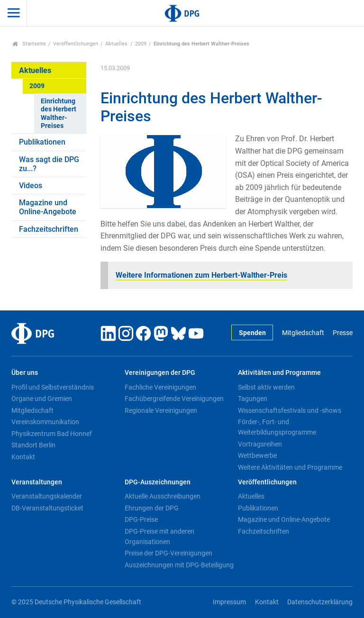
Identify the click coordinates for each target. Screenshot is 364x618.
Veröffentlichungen (76, 44)
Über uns (25, 373)
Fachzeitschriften (49, 229)
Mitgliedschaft (303, 333)
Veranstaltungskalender (47, 496)
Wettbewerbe (257, 455)
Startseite (29, 44)
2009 (141, 44)
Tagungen (253, 399)
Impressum (229, 602)
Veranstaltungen (37, 482)
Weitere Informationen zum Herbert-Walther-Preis (201, 275)
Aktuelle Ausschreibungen (163, 496)
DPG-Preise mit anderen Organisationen (159, 536)
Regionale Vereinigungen (161, 410)
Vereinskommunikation (45, 422)
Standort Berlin (33, 445)
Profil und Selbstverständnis (53, 387)
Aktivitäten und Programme (279, 373)
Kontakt (23, 457)
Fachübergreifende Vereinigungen (174, 399)
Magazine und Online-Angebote (48, 207)
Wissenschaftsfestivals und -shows (290, 410)
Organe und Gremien (42, 399)
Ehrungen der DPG (152, 508)
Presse (343, 333)
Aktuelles (116, 44)
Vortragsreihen (260, 444)
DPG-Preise (141, 519)
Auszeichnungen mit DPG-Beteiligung (179, 565)
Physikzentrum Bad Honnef (52, 434)
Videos (31, 186)
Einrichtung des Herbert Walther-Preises (59, 114)
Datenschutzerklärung (320, 602)
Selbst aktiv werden (266, 387)
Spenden (252, 333)
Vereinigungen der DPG (160, 373)
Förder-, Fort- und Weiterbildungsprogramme (277, 427)
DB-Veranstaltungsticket (47, 508)
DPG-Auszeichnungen (158, 482)
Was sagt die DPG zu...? (49, 164)
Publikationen (42, 142)
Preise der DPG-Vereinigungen (168, 553)
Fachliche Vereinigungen (160, 387)
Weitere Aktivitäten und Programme (290, 467)
